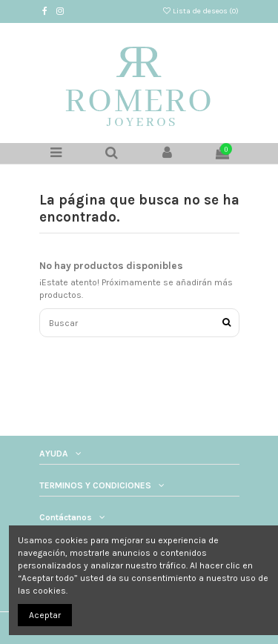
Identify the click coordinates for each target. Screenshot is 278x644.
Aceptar (45, 615)
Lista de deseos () (200, 11)
